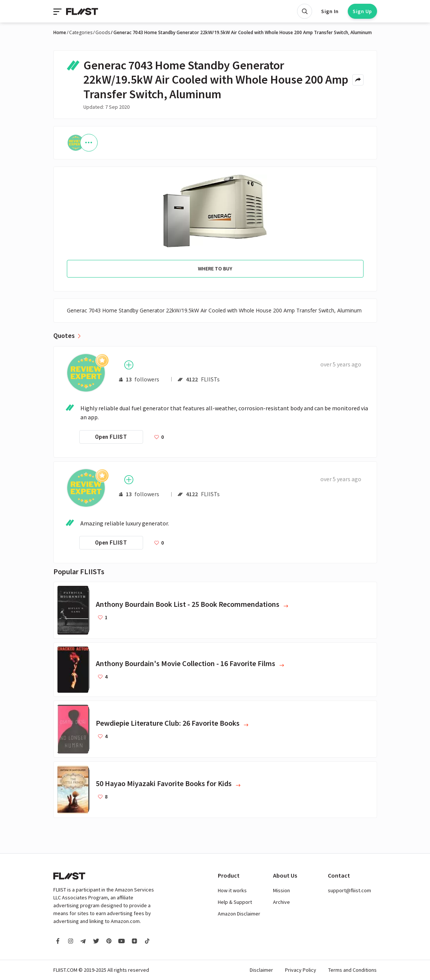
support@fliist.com (349, 890)
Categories (81, 33)
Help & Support (235, 902)
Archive (281, 902)
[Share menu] (358, 80)
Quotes (64, 336)
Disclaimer (261, 970)
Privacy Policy (301, 970)
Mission (281, 890)
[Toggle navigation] (58, 11)
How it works (232, 890)
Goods (103, 33)
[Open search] (305, 11)
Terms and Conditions (352, 970)
